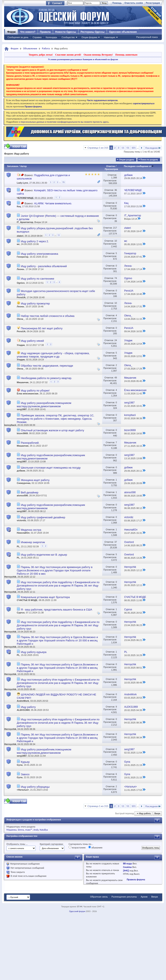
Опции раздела (127, 160)
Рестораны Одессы (93, 32)
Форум (11, 32)
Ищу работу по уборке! (35, 391)
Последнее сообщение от (139, 166)
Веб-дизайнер (30, 492)
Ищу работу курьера (34, 652)
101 (133, 148)
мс (18, 244)
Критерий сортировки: (52, 844)
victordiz (21, 520)
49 (116, 378)
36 (116, 190)
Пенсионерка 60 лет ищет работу (42, 328)
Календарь (51, 37)
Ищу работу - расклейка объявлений (44, 266)
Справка (37, 37)
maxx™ (29, 830)
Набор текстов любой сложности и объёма (48, 316)
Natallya (44, 830)
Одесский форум (77, 911)
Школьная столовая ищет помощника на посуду (51, 468)
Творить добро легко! (41, 55)
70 (63, 182)
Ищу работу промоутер (35, 303)
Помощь (117, 3)
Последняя (153, 148)
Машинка (12, 830)
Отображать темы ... (17, 844)
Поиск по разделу (149, 160)
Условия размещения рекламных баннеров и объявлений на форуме (83, 59)
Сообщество (68, 37)
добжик (21, 471)
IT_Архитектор (25, 222)
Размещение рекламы (124, 897)
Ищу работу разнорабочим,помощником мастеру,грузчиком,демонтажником (44, 405)
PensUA (21, 297)
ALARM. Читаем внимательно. (53, 203)
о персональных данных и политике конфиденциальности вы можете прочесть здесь (64, 122)
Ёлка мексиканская (28, 394)
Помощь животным (126, 55)
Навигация (109, 37)
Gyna (20, 765)
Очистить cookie (134, 3)
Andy (36, 830)
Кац (19, 206)
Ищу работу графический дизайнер (43, 517)
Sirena (21, 830)
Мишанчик (23, 382)
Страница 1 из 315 (98, 148)
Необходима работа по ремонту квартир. (47, 378)
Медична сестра (31, 530)
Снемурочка (24, 483)
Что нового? (28, 32)
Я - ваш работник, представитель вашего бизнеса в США (57, 610)
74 (116, 278)
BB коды (128, 864)
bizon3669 (22, 433)
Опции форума (89, 37)
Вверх (157, 813)
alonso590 (22, 495)
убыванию (95, 847)
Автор (24, 166)
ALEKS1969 (23, 710)
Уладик (21, 345)
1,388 (114, 178)
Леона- (21, 269)
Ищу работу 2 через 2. (35, 241)
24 (116, 340)
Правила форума (136, 879)
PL (18, 546)
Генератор (23, 257)
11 (123, 148)
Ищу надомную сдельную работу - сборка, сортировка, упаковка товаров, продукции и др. (53, 355)
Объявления (30, 48)
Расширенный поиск (147, 37)
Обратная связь (99, 897)
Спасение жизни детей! (68, 55)
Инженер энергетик (33, 542)
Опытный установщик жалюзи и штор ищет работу (53, 430)
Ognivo (21, 283)
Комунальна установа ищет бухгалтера (45, 597)
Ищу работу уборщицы (35, 787)
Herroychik (10, 577)
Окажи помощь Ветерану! (98, 55)
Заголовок (13, 166)
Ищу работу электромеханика (40, 254)
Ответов (111, 166)
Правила (45, 32)
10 (116, 241)
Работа (46, 48)
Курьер (25, 762)
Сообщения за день (18, 37)
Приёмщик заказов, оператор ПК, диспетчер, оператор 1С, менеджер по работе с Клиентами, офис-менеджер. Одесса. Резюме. (55, 419)
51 (128, 148)
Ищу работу (28, 707)
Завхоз (25, 774)
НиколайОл (23, 533)
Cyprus (21, 613)
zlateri (20, 236)
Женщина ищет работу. (35, 480)
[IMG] (126, 871)
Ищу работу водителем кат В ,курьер (44, 555)
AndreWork (23, 701)
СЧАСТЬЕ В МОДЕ (27, 600)
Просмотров (111, 169)
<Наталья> (23, 790)
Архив (144, 897)
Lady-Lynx (22, 183)
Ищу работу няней (32, 341)
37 (116, 542)
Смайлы (127, 867)
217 (115, 228)
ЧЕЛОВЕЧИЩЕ (25, 198)
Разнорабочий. (30, 443)
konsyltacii (10, 425)
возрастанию (77, 847)
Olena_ (21, 319)
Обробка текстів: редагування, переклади (47, 366)
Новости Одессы (65, 32)
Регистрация (153, 3)
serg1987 (22, 409)
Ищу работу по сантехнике (38, 279)
